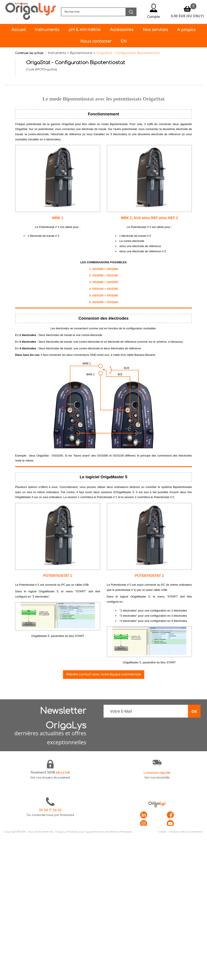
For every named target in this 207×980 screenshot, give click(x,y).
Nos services (155, 30)
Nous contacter (96, 41)
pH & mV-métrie (85, 30)
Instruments (47, 30)
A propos (186, 30)
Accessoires (122, 30)
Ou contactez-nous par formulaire (50, 815)
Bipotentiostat (81, 53)
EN (124, 41)
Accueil (19, 30)
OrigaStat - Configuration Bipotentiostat (128, 53)
